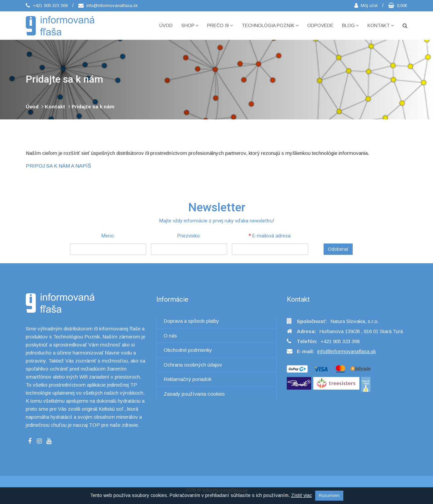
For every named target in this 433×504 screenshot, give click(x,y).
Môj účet (366, 6)
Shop (190, 25)
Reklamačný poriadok (188, 379)
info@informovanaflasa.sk (108, 6)
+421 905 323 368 (47, 6)
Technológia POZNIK (270, 25)
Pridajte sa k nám (93, 107)
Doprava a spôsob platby (191, 321)
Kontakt (381, 25)
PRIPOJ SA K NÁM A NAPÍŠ (58, 166)
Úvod (166, 25)
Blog (350, 25)
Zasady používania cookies (194, 394)
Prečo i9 (220, 25)
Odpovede (320, 25)
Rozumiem (329, 496)
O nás (170, 336)
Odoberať (338, 249)
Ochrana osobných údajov (193, 365)
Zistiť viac (301, 495)
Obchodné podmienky (188, 350)
